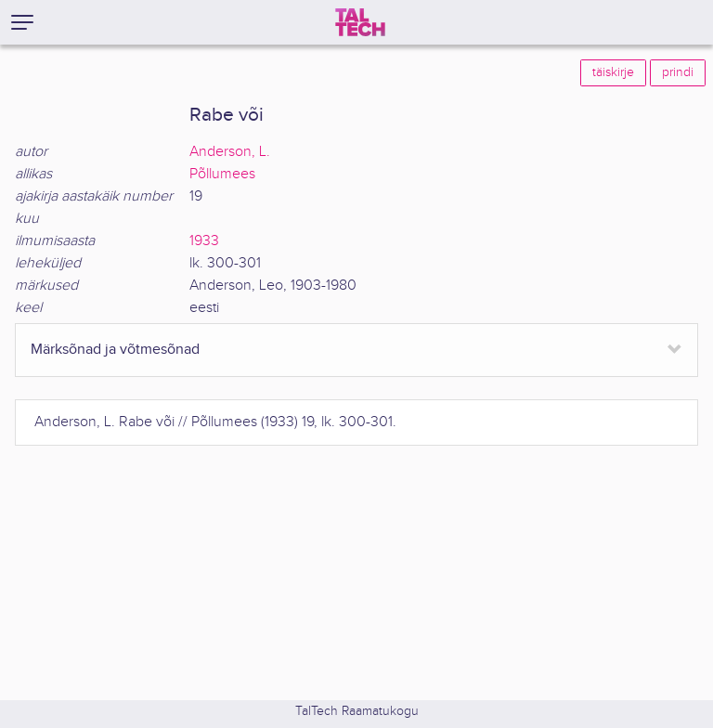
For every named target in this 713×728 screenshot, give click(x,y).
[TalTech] (360, 22)
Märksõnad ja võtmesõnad (115, 350)
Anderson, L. (230, 152)
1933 (204, 241)
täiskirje (613, 72)
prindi (678, 72)
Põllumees (222, 174)
